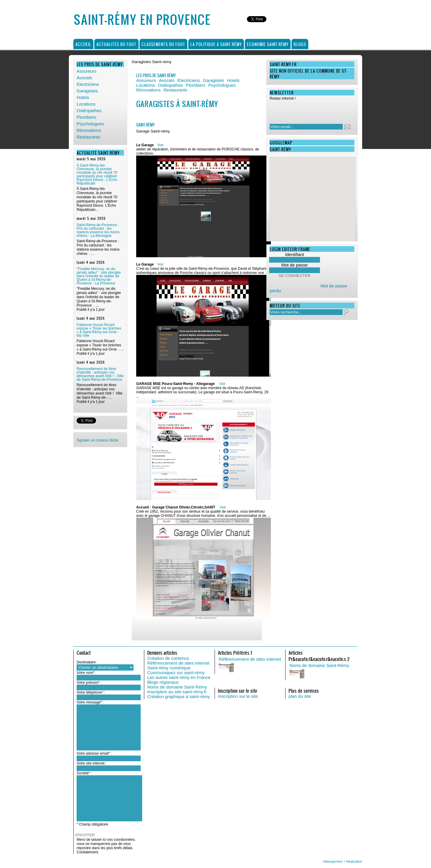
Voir (160, 145)
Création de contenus (168, 658)
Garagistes (87, 91)
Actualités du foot (116, 44)
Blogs (300, 44)
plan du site (300, 696)
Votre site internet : (92, 763)
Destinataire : (87, 662)
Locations (86, 104)
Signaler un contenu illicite (97, 440)
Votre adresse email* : (94, 753)
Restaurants (88, 137)
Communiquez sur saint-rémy (176, 673)
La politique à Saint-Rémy (216, 44)
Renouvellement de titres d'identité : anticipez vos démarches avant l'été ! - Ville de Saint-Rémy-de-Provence (100, 374)
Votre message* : (90, 702)
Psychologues (90, 124)
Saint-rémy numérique (169, 668)
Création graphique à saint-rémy (179, 697)
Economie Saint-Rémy (268, 44)
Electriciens (88, 84)
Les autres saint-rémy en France (179, 677)
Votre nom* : (86, 673)
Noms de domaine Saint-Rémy (177, 687)
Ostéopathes (89, 111)
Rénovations (89, 130)
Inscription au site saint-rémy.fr (177, 692)
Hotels (83, 98)
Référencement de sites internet (178, 663)
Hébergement (333, 861)
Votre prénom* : (89, 683)
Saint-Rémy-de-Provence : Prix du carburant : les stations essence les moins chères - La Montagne (98, 230)
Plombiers (86, 117)
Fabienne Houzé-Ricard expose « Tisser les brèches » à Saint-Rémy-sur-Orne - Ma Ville (99, 330)
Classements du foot (163, 44)
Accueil (83, 44)
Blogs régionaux (163, 682)
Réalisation (354, 861)
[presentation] (308, 110)
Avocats (84, 78)
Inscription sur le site (238, 696)
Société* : (84, 773)
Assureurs (86, 71)
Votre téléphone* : (91, 692)
